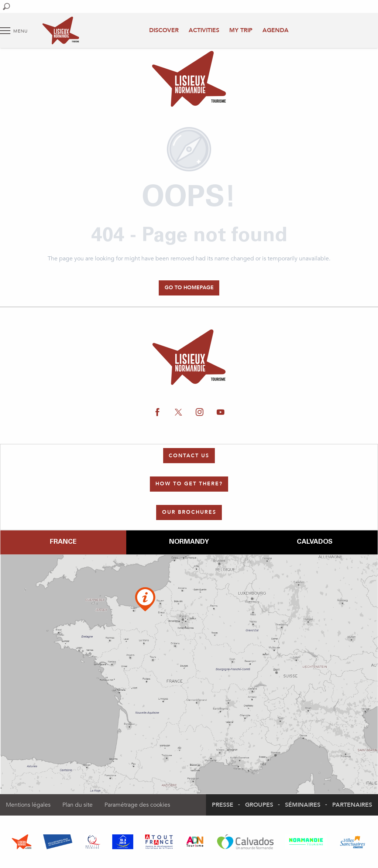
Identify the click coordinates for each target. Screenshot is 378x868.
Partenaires (352, 805)
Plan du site (78, 805)
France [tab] (63, 542)
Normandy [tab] (189, 542)
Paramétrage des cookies (137, 805)
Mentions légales (28, 805)
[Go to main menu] (14, 31)
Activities (204, 30)
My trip (241, 30)
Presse (223, 805)
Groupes (259, 805)
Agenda (276, 30)
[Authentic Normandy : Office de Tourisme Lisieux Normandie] (189, 80)
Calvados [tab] (315, 542)
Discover (164, 30)
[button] (6, 6)
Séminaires (303, 805)
